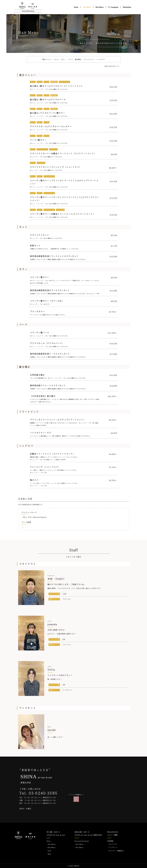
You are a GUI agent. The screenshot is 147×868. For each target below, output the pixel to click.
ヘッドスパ (101, 59)
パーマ (70, 59)
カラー (63, 59)
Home (76, 7)
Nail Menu (100, 7)
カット (56, 59)
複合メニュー (47, 59)
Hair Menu (87, 7)
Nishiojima (127, 7)
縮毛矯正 (78, 59)
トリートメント (89, 59)
